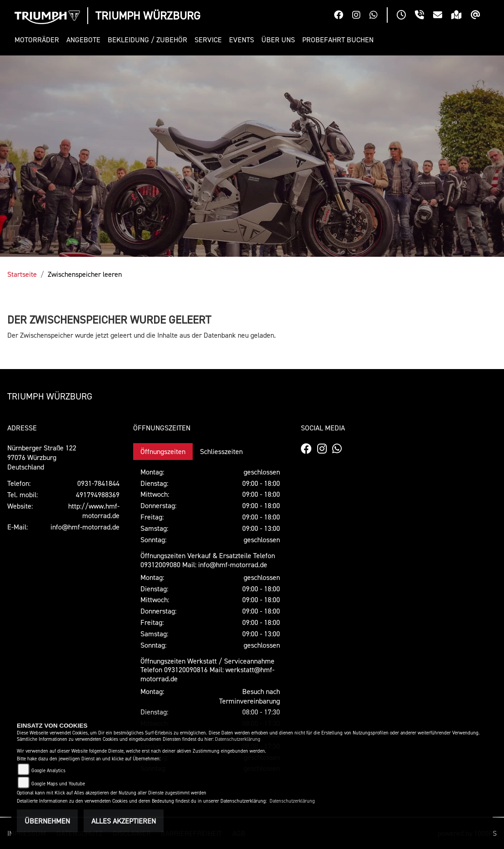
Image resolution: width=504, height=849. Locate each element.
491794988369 (98, 494)
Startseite (22, 274)
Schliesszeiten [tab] (221, 451)
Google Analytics (48, 771)
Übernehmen (47, 821)
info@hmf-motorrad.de (85, 527)
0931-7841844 (98, 483)
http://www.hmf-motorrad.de (94, 511)
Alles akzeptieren (124, 821)
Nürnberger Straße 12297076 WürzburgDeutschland (42, 457)
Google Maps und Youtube (58, 784)
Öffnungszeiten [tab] (163, 451)
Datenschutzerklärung (238, 739)
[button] (39, 40)
